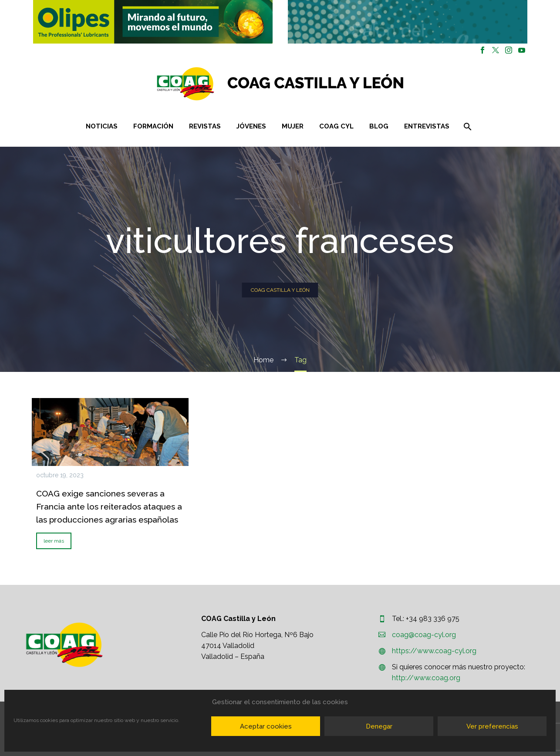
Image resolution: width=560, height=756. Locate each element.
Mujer (293, 126)
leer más (54, 541)
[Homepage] (332, 84)
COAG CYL (336, 126)
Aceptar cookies (266, 726)
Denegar (379, 726)
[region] (153, 22)
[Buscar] (467, 127)
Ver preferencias (492, 726)
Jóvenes (251, 126)
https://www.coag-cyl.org (434, 651)
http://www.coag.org (426, 678)
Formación (153, 126)
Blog (379, 126)
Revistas (205, 126)
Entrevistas (427, 126)
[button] (153, 22)
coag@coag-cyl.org (424, 635)
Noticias (102, 126)
